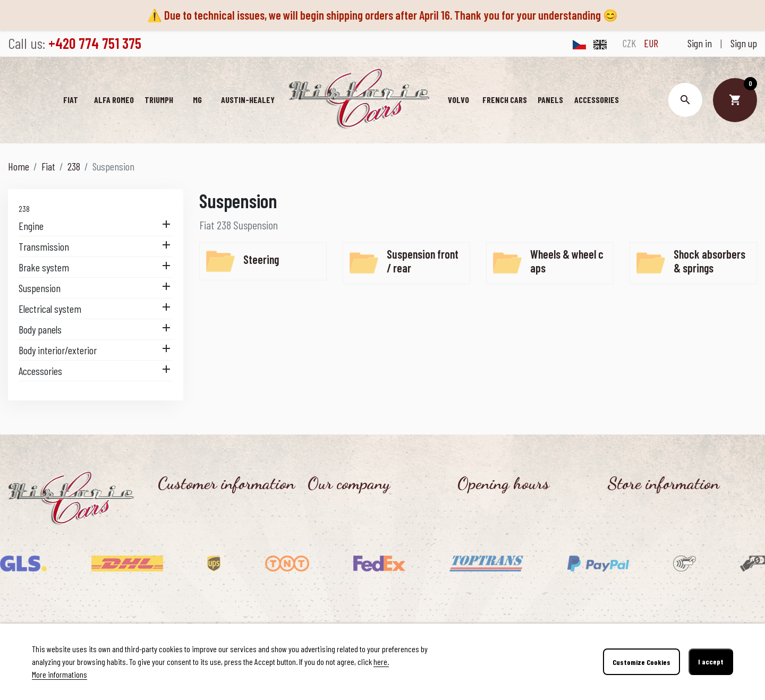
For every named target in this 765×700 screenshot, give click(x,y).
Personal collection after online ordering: (531, 509)
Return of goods (186, 544)
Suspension (40, 288)
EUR (651, 43)
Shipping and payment (199, 526)
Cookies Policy (333, 562)
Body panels (40, 329)
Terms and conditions (347, 526)
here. (381, 661)
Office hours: (481, 578)
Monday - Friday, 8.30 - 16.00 (508, 595)
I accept (711, 662)
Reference (176, 597)
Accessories (40, 371)
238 (24, 208)
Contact (172, 509)
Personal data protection (352, 544)
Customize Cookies (641, 662)
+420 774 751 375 (652, 560)
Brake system (44, 267)
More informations (59, 674)
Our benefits (330, 579)
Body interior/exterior (58, 350)
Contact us (177, 579)
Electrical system (50, 309)
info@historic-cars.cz (661, 576)
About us (323, 509)
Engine (31, 226)
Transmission (44, 246)
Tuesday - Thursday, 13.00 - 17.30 (516, 526)
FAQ (164, 562)
